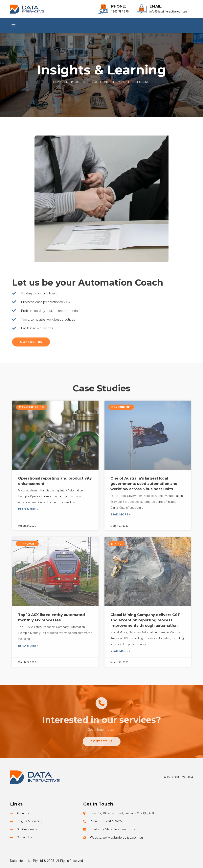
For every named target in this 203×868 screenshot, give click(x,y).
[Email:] (142, 9)
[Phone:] (103, 9)
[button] (13, 26)
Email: (156, 6)
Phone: (119, 6)
